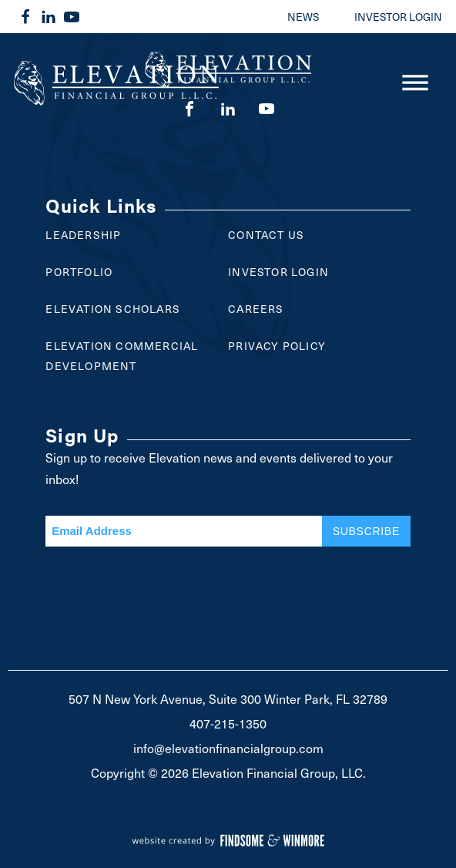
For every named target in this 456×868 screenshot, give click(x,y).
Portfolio (79, 272)
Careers (256, 309)
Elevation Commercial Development (122, 356)
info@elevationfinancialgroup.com (228, 748)
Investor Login (278, 272)
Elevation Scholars (113, 309)
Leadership (83, 235)
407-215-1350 (228, 723)
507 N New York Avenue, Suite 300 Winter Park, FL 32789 (228, 698)
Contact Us (266, 235)
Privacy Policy (277, 346)
